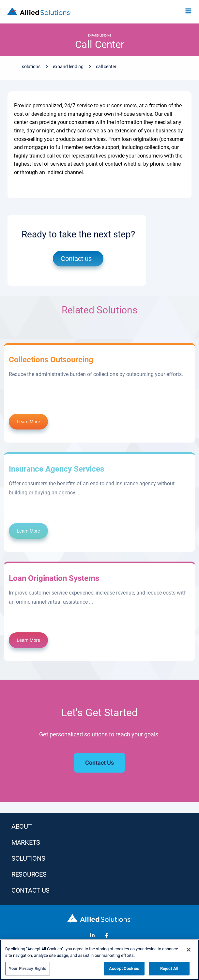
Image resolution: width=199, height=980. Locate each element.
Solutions (31, 67)
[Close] (189, 950)
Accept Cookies (124, 968)
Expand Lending (68, 67)
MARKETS (26, 842)
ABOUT (22, 826)
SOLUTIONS (28, 858)
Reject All (169, 968)
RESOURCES (29, 874)
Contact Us (31, 890)
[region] (99, 960)
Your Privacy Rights (28, 968)
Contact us (76, 259)
